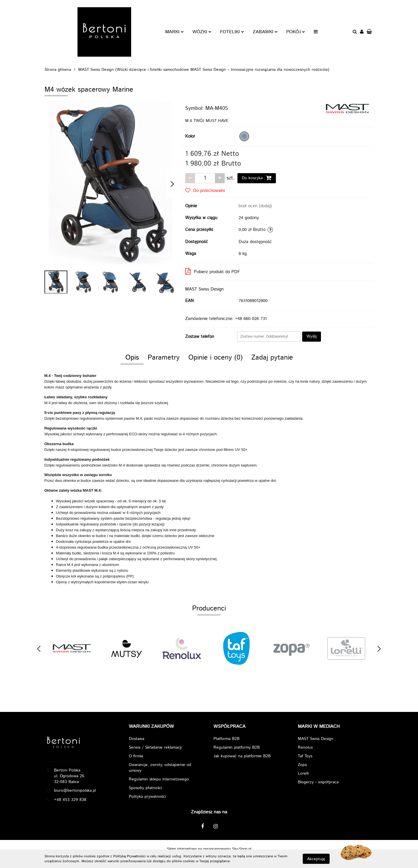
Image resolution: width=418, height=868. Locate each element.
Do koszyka (257, 178)
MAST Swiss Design (204, 289)
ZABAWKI (265, 32)
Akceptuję (316, 859)
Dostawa (136, 739)
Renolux (305, 747)
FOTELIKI (232, 32)
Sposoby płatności (145, 788)
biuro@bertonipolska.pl (75, 791)
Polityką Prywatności (129, 856)
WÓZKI (202, 32)
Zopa (302, 765)
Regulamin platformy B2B (237, 747)
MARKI (174, 32)
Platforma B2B (226, 739)
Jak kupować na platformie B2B (242, 756)
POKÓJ (296, 32)
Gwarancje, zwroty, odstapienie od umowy (160, 768)
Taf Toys (305, 756)
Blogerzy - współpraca (318, 782)
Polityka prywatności (147, 797)
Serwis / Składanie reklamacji (155, 747)
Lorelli (303, 773)
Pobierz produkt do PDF (213, 272)
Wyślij (312, 336)
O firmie (136, 756)
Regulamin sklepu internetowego (159, 779)
